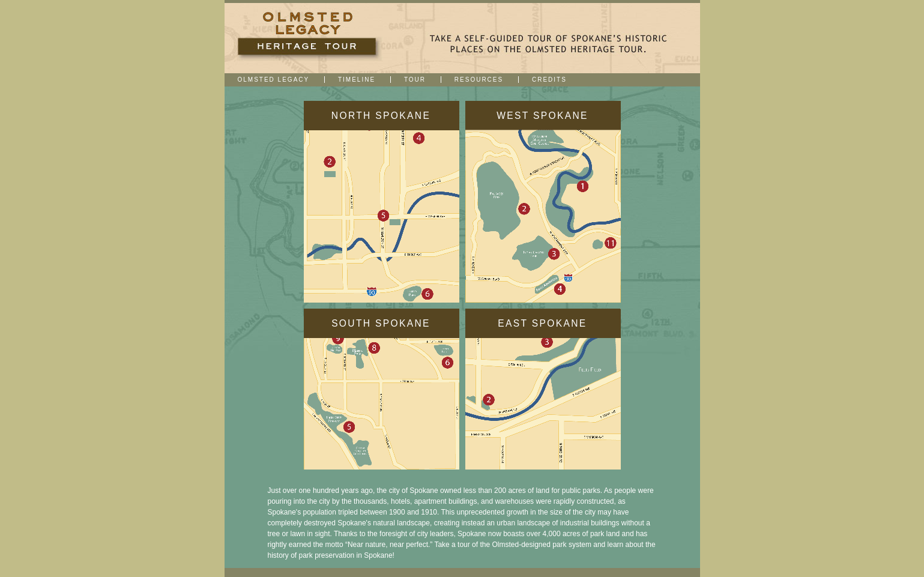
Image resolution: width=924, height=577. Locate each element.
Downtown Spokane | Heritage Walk (308, 38)
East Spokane (542, 323)
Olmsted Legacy (274, 80)
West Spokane (542, 116)
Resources (479, 80)
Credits (549, 80)
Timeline (357, 80)
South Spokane (381, 323)
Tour (415, 80)
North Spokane (381, 116)
